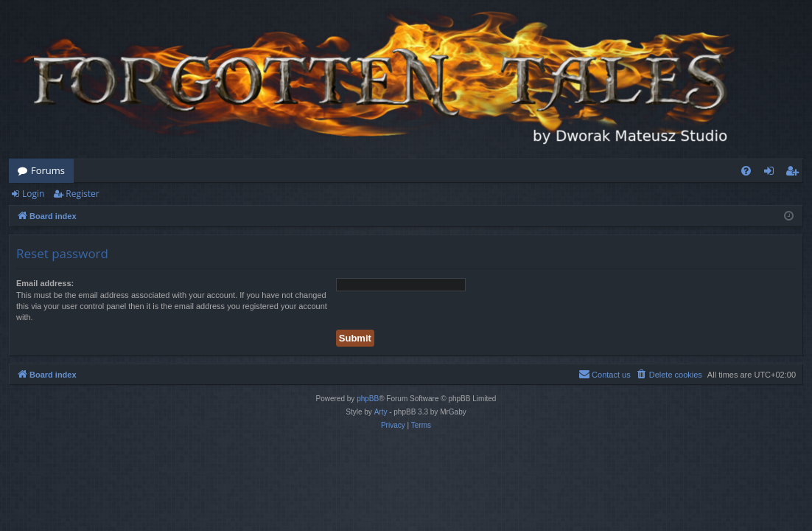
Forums (48, 170)
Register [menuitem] (795, 173)
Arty (381, 412)
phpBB (368, 399)
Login (33, 194)
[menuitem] (746, 171)
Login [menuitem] (772, 173)
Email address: (45, 283)
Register (82, 194)
